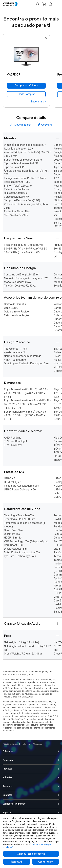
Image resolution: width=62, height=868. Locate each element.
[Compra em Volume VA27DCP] (26, 86)
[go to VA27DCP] (26, 56)
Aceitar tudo (45, 862)
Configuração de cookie (31, 854)
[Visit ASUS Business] (12, 744)
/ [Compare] (37, 744)
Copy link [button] (44, 125)
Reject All (17, 862)
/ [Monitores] (27, 744)
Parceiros (8, 760)
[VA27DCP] (26, 74)
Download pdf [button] (21, 125)
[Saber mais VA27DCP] (38, 102)
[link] (26, 94)
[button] (38, 4)
